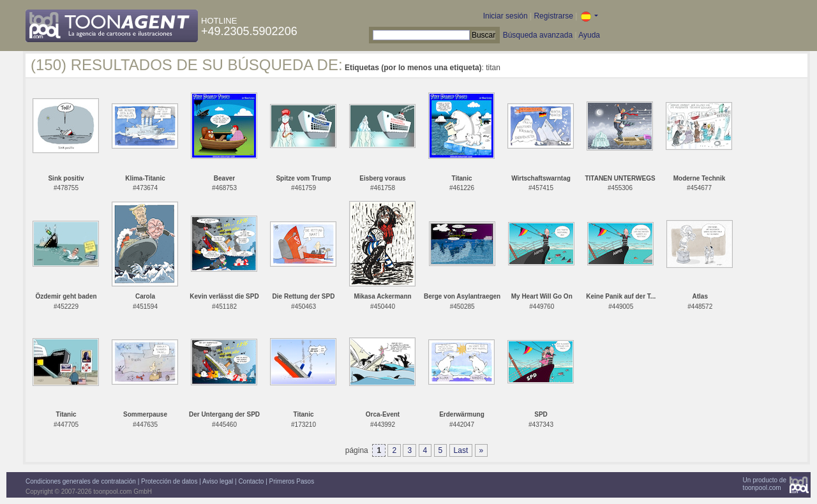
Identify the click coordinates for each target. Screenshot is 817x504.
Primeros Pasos (292, 481)
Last (461, 450)
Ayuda (589, 35)
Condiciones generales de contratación (81, 481)
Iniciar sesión (506, 16)
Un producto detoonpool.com (765, 484)
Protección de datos (169, 481)
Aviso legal (218, 481)
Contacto (251, 481)
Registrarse (553, 16)
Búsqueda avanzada (538, 35)
